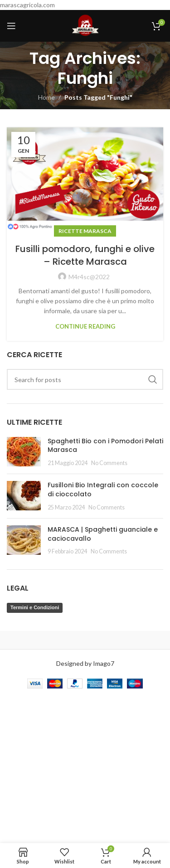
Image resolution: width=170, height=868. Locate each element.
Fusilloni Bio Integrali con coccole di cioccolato (103, 490)
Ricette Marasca (85, 231)
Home (46, 97)
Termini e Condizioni (35, 607)
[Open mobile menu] (11, 26)
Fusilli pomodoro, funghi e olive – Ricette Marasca (85, 255)
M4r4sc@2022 (89, 277)
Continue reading (85, 326)
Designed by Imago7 (85, 663)
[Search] (85, 379)
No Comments (109, 463)
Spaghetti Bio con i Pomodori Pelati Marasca (105, 446)
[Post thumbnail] (24, 452)
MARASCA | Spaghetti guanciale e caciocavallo (103, 534)
